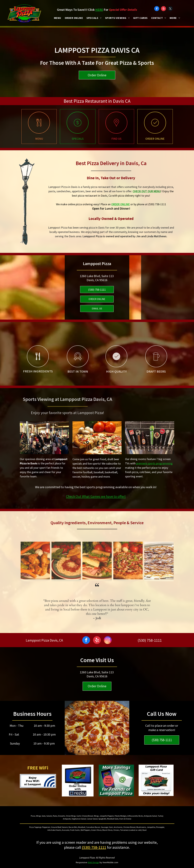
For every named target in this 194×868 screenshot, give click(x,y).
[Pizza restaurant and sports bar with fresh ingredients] (38, 379)
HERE (99, 10)
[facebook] (157, 9)
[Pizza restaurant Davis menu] (39, 132)
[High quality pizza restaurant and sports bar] (116, 379)
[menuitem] (58, 18)
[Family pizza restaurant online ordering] (155, 132)
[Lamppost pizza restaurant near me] (116, 132)
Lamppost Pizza (87, 858)
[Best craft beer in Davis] (156, 379)
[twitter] (170, 9)
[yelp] (163, 9)
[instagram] (108, 640)
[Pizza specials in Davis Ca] (78, 132)
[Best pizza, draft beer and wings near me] (78, 379)
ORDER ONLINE (121, 204)
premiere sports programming (154, 463)
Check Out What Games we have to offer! (96, 496)
